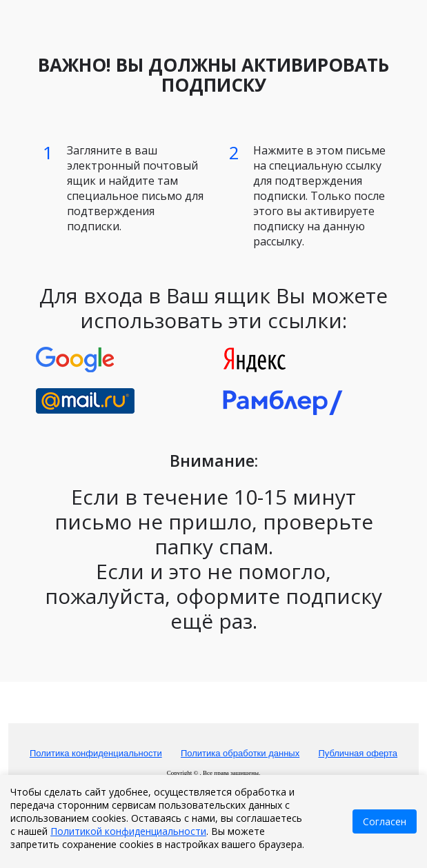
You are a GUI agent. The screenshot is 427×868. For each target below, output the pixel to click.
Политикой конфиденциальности (128, 831)
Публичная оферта (358, 753)
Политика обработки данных (240, 753)
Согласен (385, 821)
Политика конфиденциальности (96, 753)
